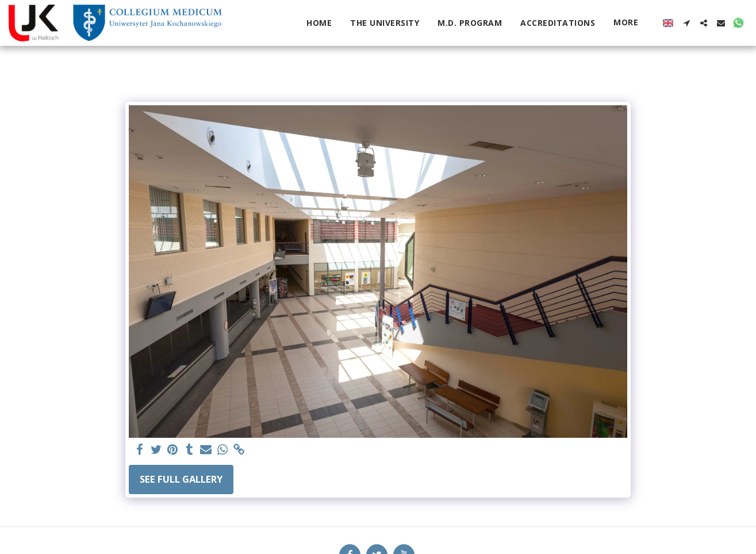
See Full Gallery (181, 479)
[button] (686, 23)
